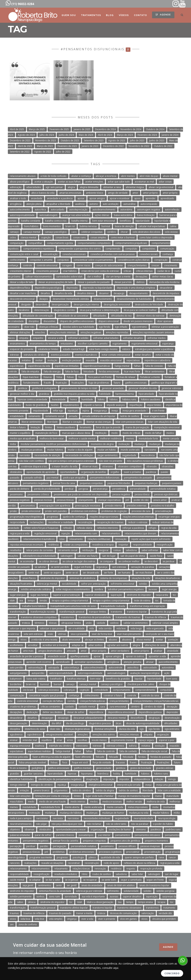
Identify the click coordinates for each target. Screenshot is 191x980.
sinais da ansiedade (92, 885)
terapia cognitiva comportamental (70, 600)
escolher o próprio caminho (93, 344)
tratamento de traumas (128, 617)
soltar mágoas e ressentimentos (73, 589)
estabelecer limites (48, 349)
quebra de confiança (74, 517)
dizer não (29, 327)
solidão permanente (21, 897)
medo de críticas (131, 433)
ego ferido (105, 327)
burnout (106, 226)
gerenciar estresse (171, 388)
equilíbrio (47, 740)
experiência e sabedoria (157, 360)
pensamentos (123, 835)
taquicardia (162, 595)
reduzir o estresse (138, 522)
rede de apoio (111, 863)
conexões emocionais (74, 254)
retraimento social (68, 550)
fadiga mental (122, 366)
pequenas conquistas (91, 483)
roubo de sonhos (102, 874)
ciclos (13, 237)
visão (50, 634)
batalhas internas (76, 679)
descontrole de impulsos (166, 293)
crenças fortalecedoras (93, 701)
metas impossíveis (138, 807)
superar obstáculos (95, 595)
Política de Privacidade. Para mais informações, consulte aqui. (82, 968)
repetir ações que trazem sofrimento (151, 539)
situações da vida (141, 578)
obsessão (152, 466)
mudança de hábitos (71, 813)
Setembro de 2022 (20, 152)
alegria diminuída (89, 187)
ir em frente (158, 411)
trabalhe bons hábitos (34, 606)
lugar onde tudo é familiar (100, 796)
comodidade (101, 690)
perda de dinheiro (20, 489)
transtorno (116, 612)
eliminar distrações (20, 332)
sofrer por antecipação (93, 584)
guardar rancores (33, 774)
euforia (133, 746)
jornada (73, 416)
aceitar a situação (44, 182)
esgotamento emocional (144, 344)
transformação (18, 612)
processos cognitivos (110, 852)
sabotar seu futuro (87, 556)
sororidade (71, 897)
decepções (141, 277)
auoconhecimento (168, 662)
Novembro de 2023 (46, 140)
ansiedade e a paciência (60, 198)
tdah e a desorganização (100, 902)
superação (116, 595)
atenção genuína (132, 662)
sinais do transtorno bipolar (154, 885)
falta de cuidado (128, 751)
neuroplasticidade (143, 818)
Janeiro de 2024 (170, 135)
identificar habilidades (22, 779)
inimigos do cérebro (42, 785)
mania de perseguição (137, 427)
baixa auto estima (36, 679)
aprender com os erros (39, 662)
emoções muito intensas (63, 332)
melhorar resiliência (111, 439)
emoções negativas (91, 332)
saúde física (156, 556)
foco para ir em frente (100, 377)
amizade (71, 651)
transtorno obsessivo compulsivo (39, 617)
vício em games (128, 919)
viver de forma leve (102, 634)
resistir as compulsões (75, 545)
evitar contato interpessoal (116, 355)
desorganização (60, 304)
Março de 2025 (37, 129)
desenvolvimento (103, 299)
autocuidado (58, 210)
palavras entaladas (20, 835)
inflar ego (58, 411)
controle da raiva (150, 695)
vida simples (56, 919)
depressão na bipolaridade (97, 288)
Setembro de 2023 (94, 140)
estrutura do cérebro (35, 355)
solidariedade (131, 891)
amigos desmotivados (50, 651)
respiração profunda (151, 869)
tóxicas (53, 623)
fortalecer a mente (150, 377)
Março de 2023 (45, 146)
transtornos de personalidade (95, 617)
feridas (142, 757)
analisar (158, 651)
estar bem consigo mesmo (103, 349)
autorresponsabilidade (22, 215)
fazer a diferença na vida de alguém (52, 757)
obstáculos (16, 472)
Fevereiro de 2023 (67, 146)
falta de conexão (154, 366)
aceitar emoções (94, 182)
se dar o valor (53, 880)
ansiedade (37, 198)
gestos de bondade (141, 768)
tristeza (26, 623)
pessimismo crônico (38, 494)
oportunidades (68, 472)
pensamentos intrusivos (147, 835)
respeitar (123, 545)
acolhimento (17, 645)
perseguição (60, 846)
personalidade (138, 489)
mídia (177, 813)
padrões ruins (173, 829)
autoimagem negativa (149, 210)
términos (39, 623)
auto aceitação (111, 204)
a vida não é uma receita (44, 640)
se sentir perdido (60, 567)
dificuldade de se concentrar (73, 316)
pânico (92, 857)
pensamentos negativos (36, 483)
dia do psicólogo (75, 723)
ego (142, 729)
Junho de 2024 (66, 135)
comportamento (122, 690)
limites (49, 427)
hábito (101, 399)
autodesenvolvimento (104, 210)
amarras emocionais (70, 193)
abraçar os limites (94, 640)
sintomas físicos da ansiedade (55, 891)
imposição (109, 779)
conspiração (161, 260)
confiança (168, 254)
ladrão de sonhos (130, 416)
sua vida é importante (93, 897)
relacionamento (18, 869)
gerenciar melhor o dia (22, 394)
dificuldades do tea (121, 316)
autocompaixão (149, 204)
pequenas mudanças (146, 483)
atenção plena (34, 204)
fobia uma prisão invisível (32, 762)
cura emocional (118, 707)
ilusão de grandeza (36, 405)
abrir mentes (128, 176)
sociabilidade (69, 584)
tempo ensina (145, 902)
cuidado (69, 707)
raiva (161, 857)
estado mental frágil (74, 349)
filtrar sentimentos (155, 372)
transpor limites (98, 612)
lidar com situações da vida (163, 422)
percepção (16, 846)
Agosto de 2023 (117, 140)
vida (92, 628)
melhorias (175, 802)
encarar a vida (56, 338)
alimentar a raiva (112, 187)
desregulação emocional (117, 304)
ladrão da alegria (105, 790)
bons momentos (52, 226)
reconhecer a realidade (61, 522)
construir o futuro (113, 695)
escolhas (82, 740)
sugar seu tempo (39, 595)
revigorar (104, 550)
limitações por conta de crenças (52, 796)
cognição (46, 237)
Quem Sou (68, 15)
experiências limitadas (67, 366)
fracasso (120, 762)
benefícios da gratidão (118, 679)
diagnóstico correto (64, 310)
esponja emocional (20, 746)
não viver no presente (111, 461)
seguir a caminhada (131, 880)
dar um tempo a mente (118, 277)
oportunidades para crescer (71, 829)
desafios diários (86, 293)
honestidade (59, 399)
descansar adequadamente (88, 718)
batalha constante (31, 221)
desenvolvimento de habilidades (134, 299)
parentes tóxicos (65, 835)
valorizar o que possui (52, 628)
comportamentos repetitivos (39, 249)
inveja (115, 411)
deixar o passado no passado (94, 282)
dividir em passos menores (138, 321)
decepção (172, 707)
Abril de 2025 (17, 129)
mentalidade (29, 807)
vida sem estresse (33, 634)
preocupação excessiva (88, 506)
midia (13, 444)
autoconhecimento (20, 210)
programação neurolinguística (26, 517)
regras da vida (169, 528)
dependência (96, 712)
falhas (137, 366)
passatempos (86, 835)
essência (40, 746)
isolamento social (55, 416)
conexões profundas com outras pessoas (113, 254)
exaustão (90, 360)
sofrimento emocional (122, 584)
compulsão (131, 249)
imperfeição (136, 405)
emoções (83, 735)
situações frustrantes (21, 584)
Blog (110, 15)
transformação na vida (43, 612)
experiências (17, 366)
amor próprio (150, 193)
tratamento (169, 908)
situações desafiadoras (167, 578)
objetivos (15, 829)
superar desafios (132, 897)
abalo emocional (71, 640)
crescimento (171, 265)
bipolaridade (143, 221)
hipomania (87, 774)
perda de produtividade (47, 489)
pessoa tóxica (142, 494)
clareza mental (28, 237)
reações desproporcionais (104, 517)
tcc (174, 595)
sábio (20, 902)
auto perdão (17, 668)
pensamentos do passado (138, 478)
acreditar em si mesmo (55, 645)
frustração (61, 383)
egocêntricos (34, 735)
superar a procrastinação (67, 595)
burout (57, 684)
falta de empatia (30, 372)
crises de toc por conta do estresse (100, 271)
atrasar (150, 662)
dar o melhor (94, 277)
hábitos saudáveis (151, 399)
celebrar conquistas (92, 232)
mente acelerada (93, 807)
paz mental (53, 478)
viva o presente (79, 634)
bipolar (139, 679)
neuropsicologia (167, 818)
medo (115, 433)
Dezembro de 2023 (20, 140)
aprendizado (167, 198)
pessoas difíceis (127, 846)
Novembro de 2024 (131, 129)
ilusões (55, 405)
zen (12, 924)
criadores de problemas (23, 707)
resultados (16, 550)
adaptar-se (78, 645)
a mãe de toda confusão (53, 176)
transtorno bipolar (137, 612)
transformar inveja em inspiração (147, 606)
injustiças (73, 411)
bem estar (95, 679)
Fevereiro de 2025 (59, 129)
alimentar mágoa (135, 187)
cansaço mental (32, 232)
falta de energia (52, 372)
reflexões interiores (107, 528)
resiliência (53, 545)
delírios (140, 282)
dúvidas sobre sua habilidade (78, 327)
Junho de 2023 (157, 140)
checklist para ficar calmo (141, 684)
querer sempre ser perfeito (139, 857)
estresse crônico (115, 746)
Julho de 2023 (137, 140)
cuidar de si (164, 271)
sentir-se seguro (52, 573)
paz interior (104, 835)
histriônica (103, 774)
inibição (159, 779)
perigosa (83, 489)
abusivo (113, 640)
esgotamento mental (122, 740)
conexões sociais (149, 254)
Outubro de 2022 (163, 146)
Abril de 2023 (25, 146)
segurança (102, 567)
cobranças (69, 690)
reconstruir (74, 863)
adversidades (34, 187)
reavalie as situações (52, 863)
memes (130, 439)
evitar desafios (143, 355)
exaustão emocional (111, 360)
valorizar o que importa (22, 628)
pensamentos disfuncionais (105, 478)
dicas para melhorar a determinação (99, 310)
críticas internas (144, 271)
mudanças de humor (113, 813)
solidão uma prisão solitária (36, 589)
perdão (44, 846)
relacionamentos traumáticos (39, 539)
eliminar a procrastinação (165, 327)
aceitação (173, 640)
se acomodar (27, 561)
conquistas (63, 260)
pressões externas (136, 506)
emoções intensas (129, 735)
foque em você (80, 762)
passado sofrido (33, 478)
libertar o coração (72, 422)
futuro (117, 383)
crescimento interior (21, 271)
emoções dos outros (104, 735)
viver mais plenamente (129, 634)
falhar (78, 751)
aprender (151, 198)
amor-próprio (170, 193)
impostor (124, 779)
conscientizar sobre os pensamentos (93, 260)
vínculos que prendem (164, 919)
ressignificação (165, 545)
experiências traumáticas (97, 366)
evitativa (26, 360)
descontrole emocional (22, 299)
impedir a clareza (93, 405)
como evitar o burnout (123, 237)
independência (142, 779)
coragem (67, 265)
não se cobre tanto (116, 824)
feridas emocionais (109, 372)
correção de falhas (53, 701)
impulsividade (41, 411)
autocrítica (40, 210)
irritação (24, 790)
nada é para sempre (21, 818)
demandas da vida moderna (164, 282)
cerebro (112, 232)
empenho (38, 338)
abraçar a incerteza (106, 176)
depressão (72, 288)
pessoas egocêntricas (166, 494)
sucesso (153, 589)
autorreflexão (172, 210)
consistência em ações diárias (134, 260)
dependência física (20, 288)
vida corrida (105, 628)
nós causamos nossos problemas (145, 461)
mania (158, 796)
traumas (14, 913)
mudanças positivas (32, 450)
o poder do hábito (163, 824)
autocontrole (115, 668)
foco (81, 377)
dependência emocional (121, 712)
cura (102, 707)
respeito (131, 869)
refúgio (152, 528)
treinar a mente (84, 913)
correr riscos (83, 265)
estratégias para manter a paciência (154, 349)
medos (170, 433)
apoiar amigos (97, 198)
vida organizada (155, 628)
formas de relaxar (126, 377)
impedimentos (71, 405)
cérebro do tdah (153, 707)
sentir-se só (72, 573)
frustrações (78, 383)
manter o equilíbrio (20, 433)
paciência (151, 472)
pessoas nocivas (43, 500)
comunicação (167, 249)
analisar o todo (18, 198)
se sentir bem (109, 880)
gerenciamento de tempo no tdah (79, 388)
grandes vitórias (165, 768)
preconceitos (28, 506)
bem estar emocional (104, 221)
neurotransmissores (21, 824)
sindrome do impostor (53, 578)
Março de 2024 (125, 135)
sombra (99, 589)
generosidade (104, 768)
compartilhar (35, 243)
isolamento (35, 416)
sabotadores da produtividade (39, 556)
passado (15, 478)
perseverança (100, 489)
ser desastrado (91, 573)
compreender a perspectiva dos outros (80, 249)
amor (135, 193)
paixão (164, 472)
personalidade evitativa (163, 489)
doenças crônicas (48, 327)
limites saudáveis (66, 427)
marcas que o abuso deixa (76, 433)
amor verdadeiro (120, 651)
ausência (80, 204)
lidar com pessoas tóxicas (129, 422)
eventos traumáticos (86, 355)
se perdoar (169, 561)
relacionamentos (111, 533)
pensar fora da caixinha (66, 841)
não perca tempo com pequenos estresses (71, 461)
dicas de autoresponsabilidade (143, 723)
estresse (14, 355)
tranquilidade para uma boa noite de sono (73, 606)
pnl (127, 500)
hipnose (72, 774)
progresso (52, 517)
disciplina (34, 321)
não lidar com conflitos (31, 461)
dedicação (32, 712)
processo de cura (141, 511)
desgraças (154, 718)
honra (73, 399)
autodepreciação (78, 210)
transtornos (68, 617)
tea (21, 600)
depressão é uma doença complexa (136, 288)
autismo (94, 204)
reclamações (37, 522)
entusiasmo (67, 344)
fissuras (48, 377)
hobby (117, 774)
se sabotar (40, 567)
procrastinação (163, 511)
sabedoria (131, 550)
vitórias (62, 634)
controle (27, 265)
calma (173, 226)
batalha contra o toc (56, 221)
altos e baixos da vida (43, 193)
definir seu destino (52, 712)
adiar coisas (165, 182)
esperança (168, 344)
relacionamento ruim (86, 533)
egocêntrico (16, 735)
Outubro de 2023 (70, 140)
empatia (24, 338)
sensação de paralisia (143, 567)
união (89, 623)
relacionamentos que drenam (140, 533)
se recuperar (90, 880)
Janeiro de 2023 (90, 146)
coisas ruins (79, 237)
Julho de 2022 (63, 152)
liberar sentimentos (32, 422)
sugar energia (169, 589)
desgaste (26, 304)
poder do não (141, 500)
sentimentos (45, 885)
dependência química (150, 712)
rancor (172, 857)
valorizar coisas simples (165, 623)
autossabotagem (48, 215)
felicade (100, 757)
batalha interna (79, 221)
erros (70, 740)
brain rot (70, 226)
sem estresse (119, 567)
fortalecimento (31, 383)
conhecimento (17, 260)
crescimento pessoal (47, 271)
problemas (59, 852)
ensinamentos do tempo (43, 344)
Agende (163, 15)
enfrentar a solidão (78, 338)
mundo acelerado (130, 450)
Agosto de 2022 (43, 152)
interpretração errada (129, 785)
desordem (41, 304)
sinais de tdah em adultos (121, 885)
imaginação (92, 779)
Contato (140, 15)
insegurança (100, 411)
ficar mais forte (132, 372)
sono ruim (54, 897)
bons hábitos (31, 226)
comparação (17, 243)
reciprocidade (17, 522)
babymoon (16, 679)
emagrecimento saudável (60, 735)
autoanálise (129, 204)
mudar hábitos (55, 450)
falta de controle (106, 751)
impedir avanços (116, 405)
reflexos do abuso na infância (140, 863)
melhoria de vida (156, 802)
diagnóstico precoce (100, 723)
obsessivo (108, 466)
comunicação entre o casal (24, 254)
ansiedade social (57, 656)
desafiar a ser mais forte (23, 293)
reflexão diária (84, 528)
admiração (16, 187)
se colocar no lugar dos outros (79, 561)
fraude (47, 383)
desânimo (24, 310)
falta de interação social (154, 751)
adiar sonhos (95, 645)
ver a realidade (76, 628)
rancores (15, 863)
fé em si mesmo (18, 768)
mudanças (155, 444)
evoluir (39, 360)
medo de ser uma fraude (52, 802)
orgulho (115, 472)
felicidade (89, 372)
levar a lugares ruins (154, 416)
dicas (118, 723)
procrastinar (133, 852)
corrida (71, 701)
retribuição (88, 550)
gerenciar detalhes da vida (143, 388)
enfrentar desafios (133, 338)
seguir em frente (83, 567)
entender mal (30, 740)
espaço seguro (146, 740)
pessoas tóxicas (65, 500)
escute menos (99, 740)
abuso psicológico (20, 182)
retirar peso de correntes (40, 550)
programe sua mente (41, 857)
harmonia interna (125, 394)
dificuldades (100, 316)
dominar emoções (104, 729)
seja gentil (28, 885)
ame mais (28, 651)
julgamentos (61, 790)
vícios (24, 640)
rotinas (117, 550)
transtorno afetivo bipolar (74, 908)
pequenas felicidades (119, 483)
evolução (52, 360)
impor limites (154, 405)
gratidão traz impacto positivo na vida (74, 394)
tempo (31, 600)
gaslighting (37, 768)
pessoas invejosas (150, 846)
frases (133, 762)
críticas (127, 271)
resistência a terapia (103, 545)
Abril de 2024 (105, 135)
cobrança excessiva (48, 690)
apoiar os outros (135, 656)
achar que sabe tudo (119, 182)
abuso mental (170, 176)
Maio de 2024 (86, 135)
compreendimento (145, 690)
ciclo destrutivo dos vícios (146, 232)
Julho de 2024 (47, 135)
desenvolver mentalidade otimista (71, 299)
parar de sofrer (43, 835)
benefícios (125, 221)
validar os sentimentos (136, 623)
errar (59, 740)
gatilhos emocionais (136, 383)
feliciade (114, 757)
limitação (35, 427)
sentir (59, 885)
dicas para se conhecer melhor (140, 310)
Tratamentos (91, 15)
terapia (161, 902)
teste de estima (142, 600)
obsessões (167, 466)
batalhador (56, 679)
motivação (124, 444)
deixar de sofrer (76, 712)
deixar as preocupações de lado (56, 282)
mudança (139, 444)
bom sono (172, 679)
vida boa (25, 919)
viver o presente (107, 919)
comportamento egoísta (60, 243)
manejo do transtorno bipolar (134, 796)
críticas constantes (50, 707)
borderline (16, 684)
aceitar (159, 640)
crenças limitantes (137, 265)
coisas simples (98, 237)
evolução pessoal (71, 360)
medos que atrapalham (22, 439)
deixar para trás (123, 282)
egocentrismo (139, 327)
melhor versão (134, 802)
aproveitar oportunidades (89, 662)
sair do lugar (109, 556)
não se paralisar (140, 824)
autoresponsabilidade (61, 673)
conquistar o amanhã (41, 260)
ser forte (108, 573)
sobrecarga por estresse (89, 891)
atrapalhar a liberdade (58, 204)
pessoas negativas (20, 500)
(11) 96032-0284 (20, 3)
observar (29, 829)
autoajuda (54, 668)
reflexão (67, 528)
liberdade (52, 422)
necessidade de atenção (47, 455)
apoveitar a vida (157, 656)
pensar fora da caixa (64, 483)
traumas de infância (156, 617)
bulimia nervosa (88, 226)
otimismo (141, 829)
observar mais (90, 466)
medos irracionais (112, 802)
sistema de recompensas (113, 578)
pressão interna (113, 506)
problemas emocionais (82, 852)
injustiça (62, 785)
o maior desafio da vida (65, 466)
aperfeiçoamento (80, 656)
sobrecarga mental (47, 584)
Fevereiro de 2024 (147, 135)
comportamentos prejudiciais (131, 243)
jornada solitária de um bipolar (99, 416)
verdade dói (165, 913)
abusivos (127, 640)
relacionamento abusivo (23, 176)
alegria (71, 187)
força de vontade (102, 762)
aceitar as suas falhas (69, 182)
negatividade (129, 455)
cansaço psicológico (56, 232)
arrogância (16, 204)
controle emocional (47, 265)
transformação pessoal (72, 612)
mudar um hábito (107, 450)
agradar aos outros (118, 645)
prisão (13, 511)
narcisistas (73, 818)
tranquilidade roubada (113, 606)
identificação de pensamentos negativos (60, 779)
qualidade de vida (110, 857)
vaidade (101, 623)
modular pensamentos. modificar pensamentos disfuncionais (53, 444)
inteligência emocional (100, 785)
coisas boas (62, 237)
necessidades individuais (97, 818)
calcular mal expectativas (152, 226)
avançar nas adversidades (76, 215)
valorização (148, 913)
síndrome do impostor (139, 595)
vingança (72, 919)
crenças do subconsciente (109, 265)
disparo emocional (109, 321)
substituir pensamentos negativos (126, 589)
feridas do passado (161, 757)
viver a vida (87, 919)
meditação (101, 433)
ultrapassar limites (71, 623)
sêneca (32, 902)
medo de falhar (153, 433)
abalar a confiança (81, 176)
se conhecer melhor (129, 561)
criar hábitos (70, 271)
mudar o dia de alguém (80, 450)
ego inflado (121, 327)
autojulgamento (18, 673)
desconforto (137, 718)
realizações (30, 863)
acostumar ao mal (144, 182)
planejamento (86, 500)
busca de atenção (124, 226)
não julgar (42, 824)
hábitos (113, 399)
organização (97, 829)
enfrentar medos (156, 338)
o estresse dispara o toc (34, 466)
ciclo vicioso (171, 232)
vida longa (136, 628)
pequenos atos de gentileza (125, 841)
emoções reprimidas (117, 332)
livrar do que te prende (108, 427)
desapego (119, 293)
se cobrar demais (48, 561)
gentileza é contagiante (44, 388)
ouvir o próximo (132, 472)
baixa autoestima (123, 215)
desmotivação (172, 718)
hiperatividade (146, 394)
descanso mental (117, 718)
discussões (49, 321)
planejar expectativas (109, 500)
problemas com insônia (84, 511)
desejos (44, 299)
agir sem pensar (54, 187)
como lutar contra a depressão (156, 237)
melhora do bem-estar (52, 439)
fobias (70, 377)
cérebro (135, 707)
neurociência (148, 455)
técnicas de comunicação (123, 913)
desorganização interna (86, 304)
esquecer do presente (22, 349)
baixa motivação (146, 215)
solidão (143, 584)
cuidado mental (87, 707)
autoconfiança (71, 668)
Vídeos (124, 15)
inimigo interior (18, 785)
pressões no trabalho (163, 506)
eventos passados (61, 355)
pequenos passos (172, 483)
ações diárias (102, 215)
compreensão (113, 249)
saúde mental (17, 880)
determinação (42, 310)
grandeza (44, 394)
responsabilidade (142, 545)
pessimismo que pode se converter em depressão (81, 494)
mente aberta (72, 807)
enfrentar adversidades (106, 338)
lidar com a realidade (169, 790)
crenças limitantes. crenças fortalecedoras (156, 701)
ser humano (124, 573)
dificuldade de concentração (38, 316)
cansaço (14, 232)
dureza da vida (127, 729)
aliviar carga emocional (161, 187)
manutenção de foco (46, 433)
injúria (86, 411)
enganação (163, 735)
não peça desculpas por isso (67, 824)
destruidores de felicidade (149, 304)
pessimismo (16, 494)
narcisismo (150, 450)
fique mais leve (31, 377)
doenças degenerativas (77, 729)
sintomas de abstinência (82, 578)
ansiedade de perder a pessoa (26, 656)
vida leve (121, 628)
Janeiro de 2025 (82, 129)
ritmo (85, 874)
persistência (119, 489)
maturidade (173, 796)
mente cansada (171, 439)
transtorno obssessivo (129, 908)
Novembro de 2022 (139, 146)
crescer (155, 265)
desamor (104, 293)
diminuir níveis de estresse (150, 316)
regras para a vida (20, 533)
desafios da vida (63, 293)
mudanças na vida (139, 813)
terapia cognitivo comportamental (111, 600)
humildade (87, 399)
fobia (59, 377)
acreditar (33, 645)
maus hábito (17, 802)
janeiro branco (42, 790)
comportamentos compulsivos (94, 243)
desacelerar (166, 288)
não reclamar (94, 824)
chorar (124, 232)
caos (74, 232)
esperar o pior (167, 740)
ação (167, 673)
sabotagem (67, 556)
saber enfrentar (150, 550)
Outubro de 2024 (155, 129)
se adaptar (35, 880)
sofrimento (113, 891)
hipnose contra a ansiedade (32, 399)
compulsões (149, 249)
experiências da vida (39, 366)
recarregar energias (169, 517)
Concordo (172, 973)
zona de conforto (28, 924)
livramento (86, 427)
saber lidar (137, 874)
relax (62, 539)
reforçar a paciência (133, 528)
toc (157, 600)
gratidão (14, 774)
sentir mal (34, 573)
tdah (12, 600)
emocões (40, 332)
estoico (126, 349)
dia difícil (56, 723)
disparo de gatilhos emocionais (77, 321)
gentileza (22, 388)
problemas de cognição (114, 511)
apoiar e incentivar (120, 198)
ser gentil (72, 885)
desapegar (47, 718)
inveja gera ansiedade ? (135, 411)
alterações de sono (155, 645)
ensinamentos (17, 344)
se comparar (107, 561)
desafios (45, 293)
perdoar (69, 489)
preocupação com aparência (55, 506)
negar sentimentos (108, 455)
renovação (121, 539)
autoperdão (38, 673)
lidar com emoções (20, 796)
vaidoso (114, 623)
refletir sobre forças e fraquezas (41, 528)
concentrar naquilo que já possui (46, 695)
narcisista (25, 455)
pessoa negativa (121, 494)
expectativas (133, 360)
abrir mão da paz (149, 176)
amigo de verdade (118, 193)
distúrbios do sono (35, 729)
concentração (50, 254)
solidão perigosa (165, 891)
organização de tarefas (93, 472)
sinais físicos (29, 578)
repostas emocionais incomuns (26, 545)
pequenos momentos (156, 841)
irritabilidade (17, 416)
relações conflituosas (99, 539)
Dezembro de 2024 (105, 129)
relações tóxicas (81, 869)
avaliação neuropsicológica (145, 673)
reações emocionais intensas (138, 517)
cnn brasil (28, 690)
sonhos (40, 897)
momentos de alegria (102, 444)
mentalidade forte (148, 439)
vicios (13, 919)
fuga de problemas (99, 383)
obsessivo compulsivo (130, 466)
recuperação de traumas (110, 522)
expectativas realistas (39, 751)
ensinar (14, 740)
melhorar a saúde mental (82, 439)
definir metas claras (162, 277)
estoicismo (82, 746)
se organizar (72, 880)
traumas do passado (60, 913)
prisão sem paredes (56, 511)
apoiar (81, 198)
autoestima (126, 210)
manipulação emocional (167, 427)
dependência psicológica (48, 288)
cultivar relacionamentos (38, 277)
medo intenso (78, 802)
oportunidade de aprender (41, 472)
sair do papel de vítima (133, 556)
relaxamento (76, 539)
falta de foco (72, 372)
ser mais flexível (144, 573)
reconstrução (85, 522)
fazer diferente (83, 757)
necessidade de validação (79, 455)
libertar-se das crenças (99, 422)
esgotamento (120, 344)
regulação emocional (45, 533)
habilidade (105, 394)
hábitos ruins (129, 399)
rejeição (66, 533)
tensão (43, 600)
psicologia (78, 857)
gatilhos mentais (83, 768)
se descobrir (151, 561)
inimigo (172, 779)
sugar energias (18, 595)
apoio (137, 198)
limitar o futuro (18, 427)
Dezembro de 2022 (113, 146)
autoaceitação (36, 668)
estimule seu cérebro (60, 746)
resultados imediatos (66, 874)
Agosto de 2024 (26, 135)
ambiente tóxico (95, 193)
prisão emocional (31, 511)
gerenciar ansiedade (113, 388)
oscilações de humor (120, 829)
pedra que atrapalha (74, 478)
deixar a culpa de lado (22, 282)
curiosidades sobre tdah (69, 277)
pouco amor (160, 500)
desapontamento (138, 293)
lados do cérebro (82, 790)
